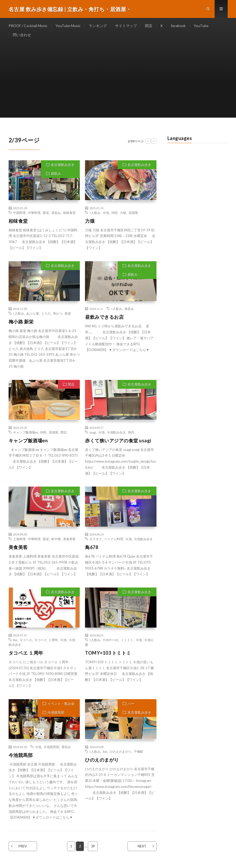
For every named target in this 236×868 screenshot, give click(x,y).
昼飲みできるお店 (104, 318)
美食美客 (69, 540)
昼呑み (56, 214)
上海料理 (19, 540)
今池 (106, 214)
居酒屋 (133, 214)
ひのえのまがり (120, 753)
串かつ (58, 315)
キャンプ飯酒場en (25, 433)
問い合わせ (22, 36)
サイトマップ (127, 26)
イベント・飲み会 (61, 705)
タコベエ (26, 641)
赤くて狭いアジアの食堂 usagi (118, 442)
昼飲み (56, 175)
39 (93, 847)
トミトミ (127, 641)
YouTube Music (69, 26)
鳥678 (92, 548)
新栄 (46, 214)
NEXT (141, 847)
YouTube (202, 26)
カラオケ (96, 540)
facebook (179, 26)
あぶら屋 (33, 315)
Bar (15, 641)
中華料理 (34, 214)
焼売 (131, 433)
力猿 (123, 214)
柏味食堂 (69, 214)
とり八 (46, 315)
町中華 (56, 540)
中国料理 (19, 214)
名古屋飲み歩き (63, 166)
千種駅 (138, 753)
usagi (93, 433)
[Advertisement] (118, 82)
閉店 (149, 26)
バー (131, 705)
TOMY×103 (111, 641)
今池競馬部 (56, 714)
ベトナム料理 (114, 540)
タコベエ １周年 (46, 641)
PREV (23, 847)
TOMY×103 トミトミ (108, 654)
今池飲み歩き (116, 433)
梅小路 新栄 (21, 323)
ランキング (99, 26)
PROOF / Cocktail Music (28, 26)
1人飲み (95, 214)
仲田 (114, 214)
